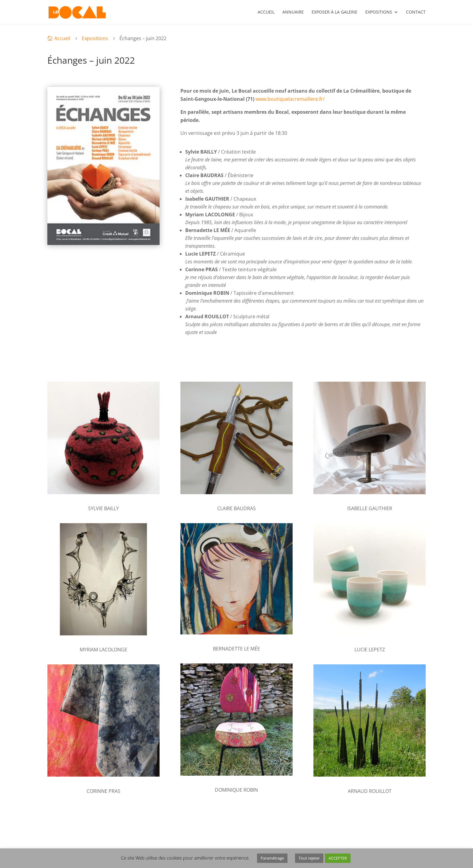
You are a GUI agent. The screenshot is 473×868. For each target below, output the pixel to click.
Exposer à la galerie (335, 12)
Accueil (266, 12)
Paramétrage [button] (272, 858)
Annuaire (293, 12)
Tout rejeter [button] (309, 858)
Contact (416, 12)
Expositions (379, 12)
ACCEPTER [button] (338, 858)
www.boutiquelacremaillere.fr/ (290, 99)
